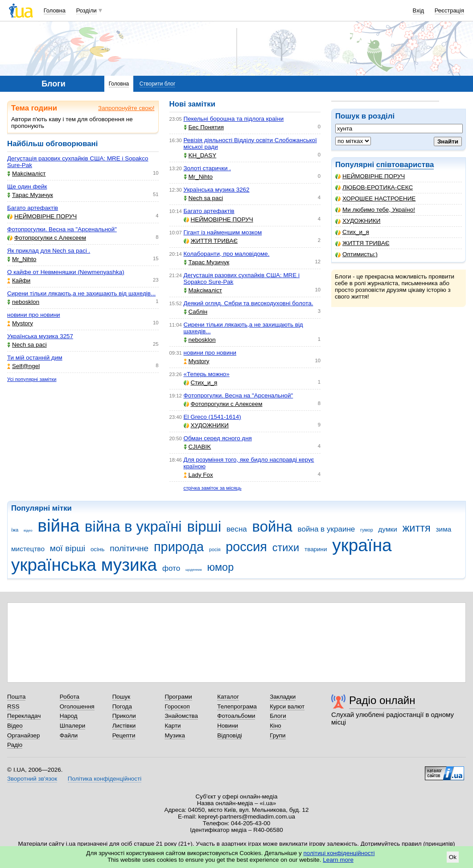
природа (179, 547)
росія (215, 549)
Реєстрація (449, 10)
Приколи (124, 716)
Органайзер (23, 735)
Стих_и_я (352, 232)
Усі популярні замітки (32, 379)
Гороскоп (177, 706)
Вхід (419, 10)
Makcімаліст (27, 174)
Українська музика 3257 (40, 336)
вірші (204, 526)
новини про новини (34, 315)
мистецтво (28, 549)
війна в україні (133, 526)
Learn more (338, 860)
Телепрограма (237, 706)
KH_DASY (200, 155)
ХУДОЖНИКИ (358, 221)
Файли (69, 735)
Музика (175, 735)
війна (58, 526)
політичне (129, 548)
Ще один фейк (27, 186)
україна (362, 545)
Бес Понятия (204, 127)
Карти (173, 726)
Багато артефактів (33, 208)
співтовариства (405, 165)
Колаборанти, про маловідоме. (227, 254)
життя (417, 528)
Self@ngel (23, 366)
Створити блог (158, 84)
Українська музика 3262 (217, 190)
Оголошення (77, 706)
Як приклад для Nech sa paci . (49, 251)
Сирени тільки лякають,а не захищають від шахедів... (81, 293)
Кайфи (19, 280)
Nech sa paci (27, 345)
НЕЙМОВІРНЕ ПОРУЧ (370, 176)
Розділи (86, 10)
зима (444, 529)
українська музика (84, 565)
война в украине (327, 529)
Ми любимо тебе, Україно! (375, 210)
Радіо (15, 745)
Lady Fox (198, 475)
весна (237, 529)
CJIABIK (197, 447)
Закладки (283, 697)
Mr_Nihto (22, 259)
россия (246, 547)
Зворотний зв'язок (32, 779)
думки (388, 529)
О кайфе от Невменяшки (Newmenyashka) (66, 272)
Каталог (228, 697)
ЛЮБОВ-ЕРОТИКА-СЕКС (374, 187)
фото (171, 568)
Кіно (276, 726)
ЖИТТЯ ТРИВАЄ (362, 243)
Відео (15, 726)
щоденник (194, 570)
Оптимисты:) (356, 254)
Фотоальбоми (236, 716)
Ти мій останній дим (35, 358)
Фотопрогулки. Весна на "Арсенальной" (62, 229)
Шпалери (72, 726)
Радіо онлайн (382, 700)
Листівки (124, 726)
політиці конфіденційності (339, 853)
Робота (70, 697)
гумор (367, 530)
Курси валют (287, 706)
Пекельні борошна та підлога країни (234, 119)
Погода (122, 706)
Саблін (196, 312)
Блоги (278, 716)
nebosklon (23, 302)
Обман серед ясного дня (218, 438)
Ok (453, 857)
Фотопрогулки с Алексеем (47, 238)
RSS (13, 706)
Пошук (121, 697)
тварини (316, 549)
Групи (278, 735)
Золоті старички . (207, 168)
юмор (221, 567)
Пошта (16, 697)
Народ (69, 716)
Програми (178, 697)
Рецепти (124, 735)
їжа (15, 530)
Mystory (20, 323)
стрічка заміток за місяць (213, 488)
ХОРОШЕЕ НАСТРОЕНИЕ (375, 199)
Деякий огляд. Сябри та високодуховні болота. (249, 303)
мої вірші (68, 548)
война (272, 526)
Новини (228, 726)
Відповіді (230, 735)
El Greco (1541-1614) (212, 417)
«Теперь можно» (207, 374)
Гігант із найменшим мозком (223, 232)
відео (28, 530)
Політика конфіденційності (105, 779)
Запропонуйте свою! (126, 108)
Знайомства (181, 716)
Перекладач (24, 716)
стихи (286, 548)
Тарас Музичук (30, 195)
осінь (98, 549)
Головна (55, 10)
